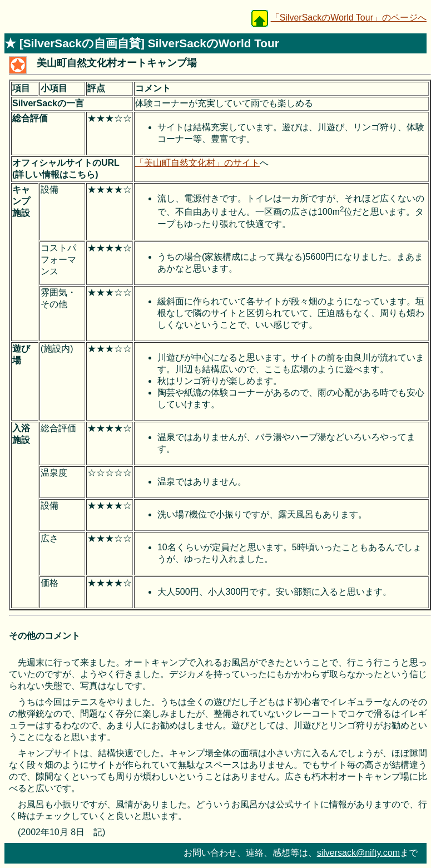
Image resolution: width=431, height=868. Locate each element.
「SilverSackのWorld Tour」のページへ (349, 18)
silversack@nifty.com (358, 853)
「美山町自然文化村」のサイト (197, 163)
